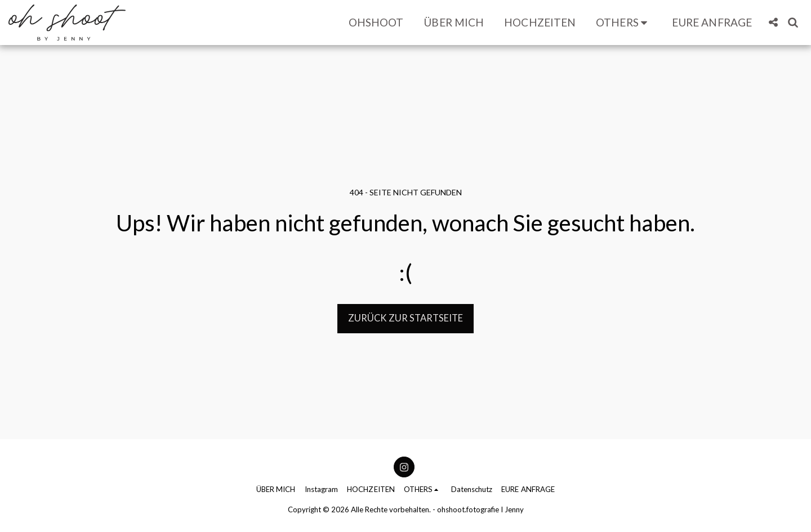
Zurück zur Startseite (405, 318)
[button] (624, 22)
